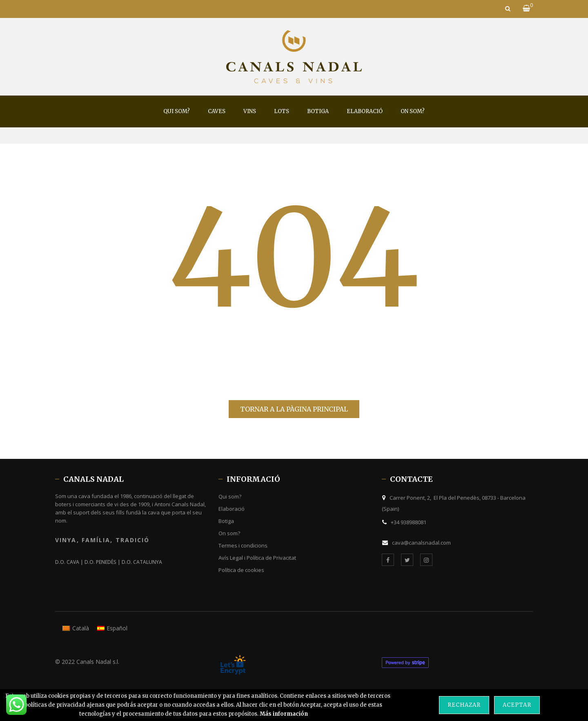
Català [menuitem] (81, 628)
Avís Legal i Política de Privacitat (257, 558)
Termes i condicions (243, 545)
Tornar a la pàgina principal (294, 409)
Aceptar (517, 705)
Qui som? (230, 496)
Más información (284, 714)
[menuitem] (177, 111)
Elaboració (232, 509)
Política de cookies (241, 570)
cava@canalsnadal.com (421, 543)
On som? (229, 533)
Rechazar (464, 705)
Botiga (226, 521)
